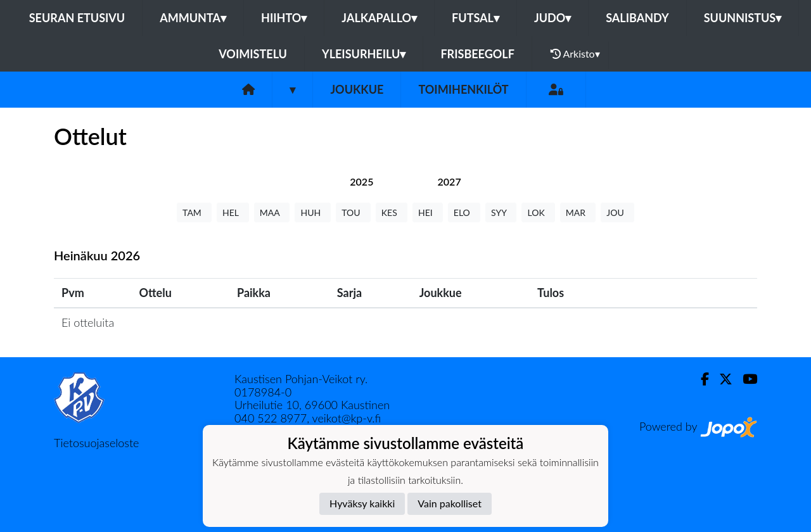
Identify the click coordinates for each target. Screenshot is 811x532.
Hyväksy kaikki (362, 503)
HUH (313, 212)
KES (392, 212)
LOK (538, 212)
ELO (464, 212)
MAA (272, 212)
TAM (194, 212)
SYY (501, 212)
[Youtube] (745, 379)
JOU (617, 212)
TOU (353, 212)
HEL (233, 212)
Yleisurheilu (364, 54)
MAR (578, 212)
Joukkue (357, 89)
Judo (552, 18)
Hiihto (284, 18)
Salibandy (637, 18)
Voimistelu (253, 54)
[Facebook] (700, 379)
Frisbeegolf (477, 54)
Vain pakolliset (450, 503)
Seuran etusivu (77, 18)
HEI (428, 212)
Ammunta (193, 18)
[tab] (361, 181)
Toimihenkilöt (463, 89)
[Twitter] (721, 379)
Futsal (476, 18)
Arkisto (575, 54)
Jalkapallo (379, 18)
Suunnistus (743, 18)
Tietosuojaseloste (96, 443)
